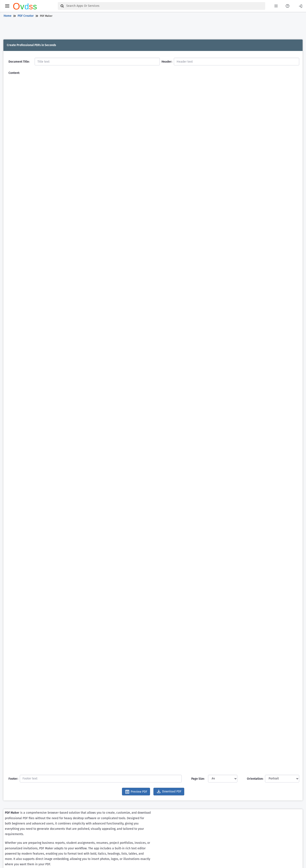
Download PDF (169, 791)
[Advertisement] (152, 29)
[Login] (300, 6)
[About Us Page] (288, 6)
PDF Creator (26, 16)
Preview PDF (136, 792)
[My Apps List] (276, 6)
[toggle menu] (7, 6)
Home (8, 16)
